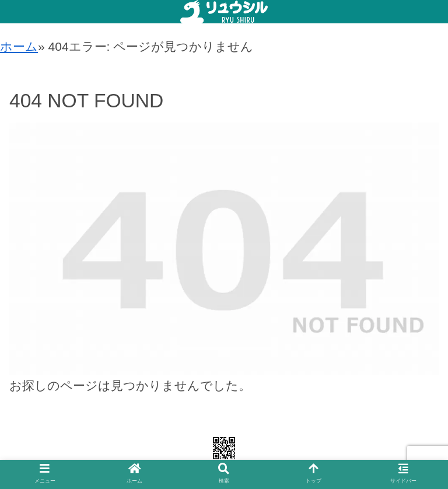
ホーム (19, 46)
